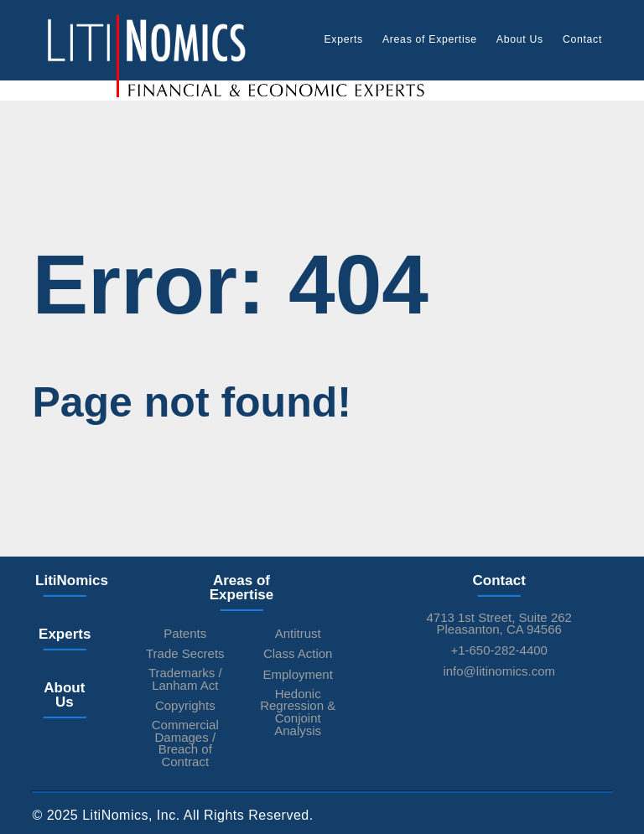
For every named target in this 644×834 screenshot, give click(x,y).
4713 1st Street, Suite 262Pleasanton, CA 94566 (499, 624)
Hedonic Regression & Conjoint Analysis (298, 713)
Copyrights (185, 706)
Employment (297, 675)
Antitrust (298, 634)
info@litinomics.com (499, 672)
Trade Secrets (185, 654)
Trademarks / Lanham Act (185, 679)
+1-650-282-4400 (499, 651)
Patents (185, 634)
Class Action (298, 654)
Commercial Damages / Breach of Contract (185, 744)
